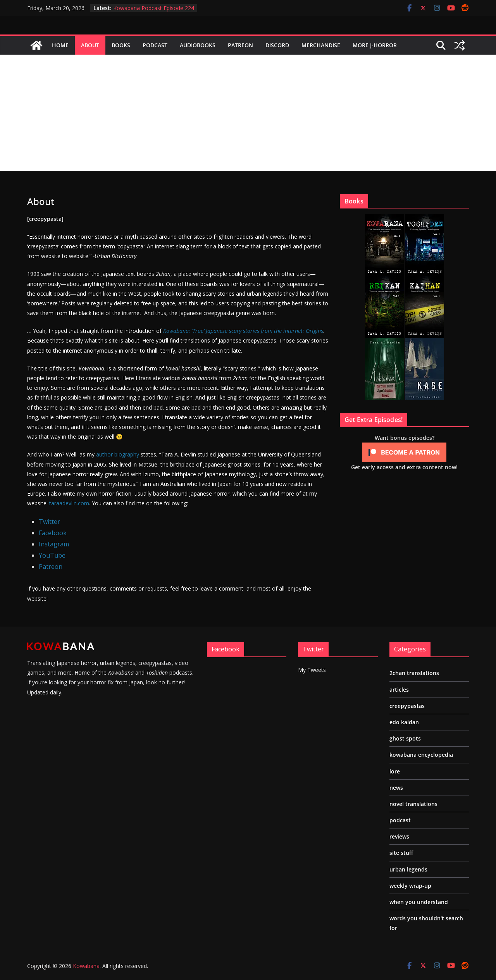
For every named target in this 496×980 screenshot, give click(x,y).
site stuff (401, 853)
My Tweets (312, 670)
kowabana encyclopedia (421, 755)
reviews (399, 836)
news (396, 788)
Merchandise (321, 45)
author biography (118, 454)
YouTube (52, 555)
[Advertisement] (248, 113)
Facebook (53, 533)
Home (60, 45)
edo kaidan (404, 722)
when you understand (419, 902)
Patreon (240, 45)
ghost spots (405, 738)
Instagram (54, 544)
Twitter (49, 522)
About (90, 45)
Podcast (155, 45)
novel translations (413, 804)
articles (399, 690)
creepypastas (407, 706)
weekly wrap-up (410, 886)
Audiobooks (198, 45)
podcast (400, 820)
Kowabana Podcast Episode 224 (154, 8)
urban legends (408, 869)
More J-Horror (375, 45)
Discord (277, 45)
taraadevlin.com (69, 503)
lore (395, 771)
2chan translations (414, 673)
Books (121, 45)
